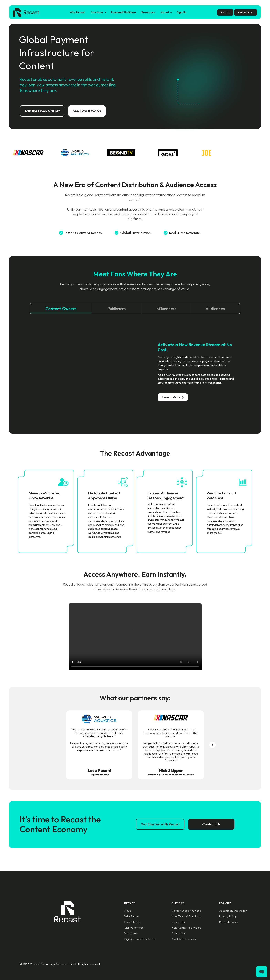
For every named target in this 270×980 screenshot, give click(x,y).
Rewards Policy (229, 922)
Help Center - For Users (186, 928)
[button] (98, 12)
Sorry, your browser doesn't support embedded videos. (135, 637)
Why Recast (78, 12)
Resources (148, 12)
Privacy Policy (228, 916)
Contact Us (178, 933)
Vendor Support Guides (186, 911)
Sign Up (182, 12)
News (128, 911)
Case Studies (132, 922)
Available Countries (184, 939)
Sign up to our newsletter (140, 939)
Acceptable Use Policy (233, 911)
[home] (26, 12)
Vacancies (131, 933)
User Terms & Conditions (187, 916)
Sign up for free (134, 928)
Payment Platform (123, 12)
